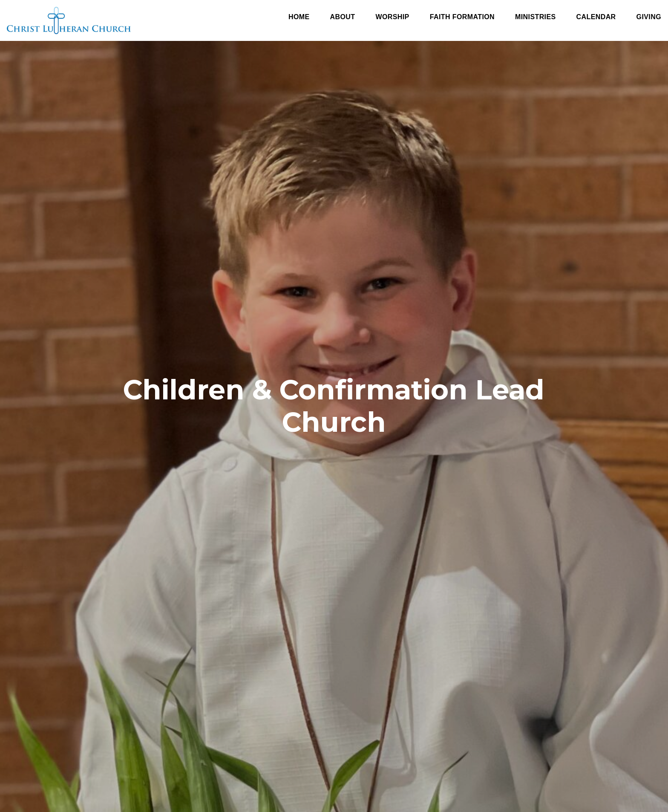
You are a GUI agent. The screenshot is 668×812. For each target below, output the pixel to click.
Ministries (536, 17)
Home (299, 17)
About (343, 17)
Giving (649, 17)
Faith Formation (462, 17)
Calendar (596, 17)
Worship (392, 17)
